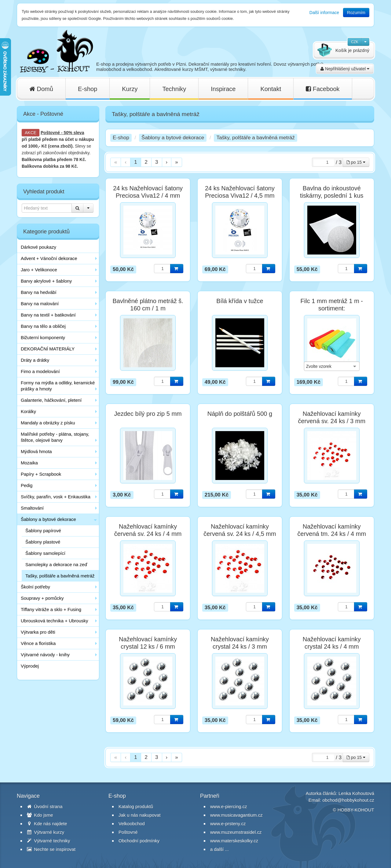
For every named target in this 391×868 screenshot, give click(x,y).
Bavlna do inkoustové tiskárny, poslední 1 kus (332, 192)
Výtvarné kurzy (46, 832)
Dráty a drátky (35, 360)
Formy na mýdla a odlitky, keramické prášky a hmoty (58, 386)
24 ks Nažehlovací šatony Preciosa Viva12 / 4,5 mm (240, 192)
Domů (41, 89)
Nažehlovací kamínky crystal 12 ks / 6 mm (148, 643)
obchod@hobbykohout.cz (348, 800)
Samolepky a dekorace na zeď (56, 564)
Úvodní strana (45, 806)
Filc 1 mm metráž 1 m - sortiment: (332, 305)
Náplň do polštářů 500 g (240, 414)
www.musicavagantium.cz (236, 815)
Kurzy (130, 89)
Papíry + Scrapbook (41, 474)
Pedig (27, 485)
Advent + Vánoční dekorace (49, 258)
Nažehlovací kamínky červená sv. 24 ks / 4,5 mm (240, 530)
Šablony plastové (43, 542)
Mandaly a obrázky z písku (48, 423)
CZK (355, 42)
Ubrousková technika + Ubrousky (55, 621)
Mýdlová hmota (36, 451)
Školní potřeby (35, 587)
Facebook (323, 89)
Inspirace (223, 89)
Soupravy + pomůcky (42, 598)
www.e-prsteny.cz (228, 824)
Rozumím (356, 13)
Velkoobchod (132, 824)
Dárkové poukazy (38, 247)
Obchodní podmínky (139, 841)
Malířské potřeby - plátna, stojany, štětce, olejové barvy (55, 437)
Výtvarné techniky (49, 841)
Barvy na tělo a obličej (43, 326)
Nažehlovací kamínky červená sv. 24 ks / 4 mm (148, 530)
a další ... (219, 849)
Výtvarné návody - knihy (45, 655)
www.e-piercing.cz (229, 806)
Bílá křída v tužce (240, 301)
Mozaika (29, 463)
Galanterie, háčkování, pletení (51, 400)
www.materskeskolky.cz (234, 841)
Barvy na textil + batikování (48, 315)
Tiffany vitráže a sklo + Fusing (51, 609)
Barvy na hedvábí (39, 292)
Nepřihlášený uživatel (345, 69)
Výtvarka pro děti (38, 632)
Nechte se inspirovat (51, 849)
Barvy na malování (40, 304)
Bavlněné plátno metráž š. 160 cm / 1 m (148, 305)
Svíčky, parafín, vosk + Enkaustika (56, 497)
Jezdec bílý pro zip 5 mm (148, 414)
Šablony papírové (43, 531)
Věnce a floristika (38, 643)
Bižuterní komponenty (43, 337)
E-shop (88, 89)
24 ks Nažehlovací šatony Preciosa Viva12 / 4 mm (148, 192)
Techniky (174, 89)
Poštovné (50, 133)
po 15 (356, 162)
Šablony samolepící (45, 553)
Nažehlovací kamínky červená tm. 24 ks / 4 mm (332, 530)
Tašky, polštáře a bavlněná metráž (60, 576)
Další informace (324, 13)
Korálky (28, 411)
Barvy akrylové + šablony (46, 281)
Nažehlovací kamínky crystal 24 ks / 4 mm (332, 643)
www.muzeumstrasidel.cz (236, 832)
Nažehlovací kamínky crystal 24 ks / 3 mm (240, 643)
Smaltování (32, 508)
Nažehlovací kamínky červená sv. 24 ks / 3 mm (332, 417)
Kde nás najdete (47, 824)
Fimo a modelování (40, 371)
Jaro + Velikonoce (39, 270)
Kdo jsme (40, 815)
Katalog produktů (136, 806)
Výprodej (30, 666)
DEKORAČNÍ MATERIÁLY (48, 349)
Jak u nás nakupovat (140, 815)
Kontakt (271, 89)
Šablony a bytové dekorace (48, 519)
